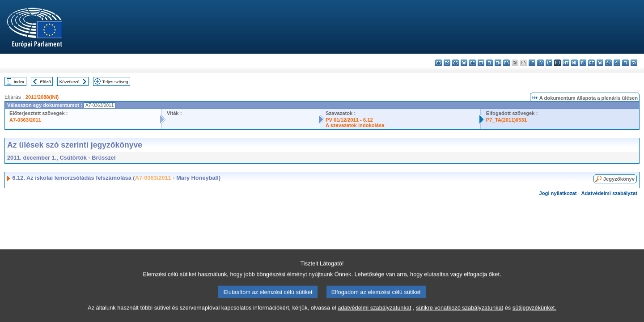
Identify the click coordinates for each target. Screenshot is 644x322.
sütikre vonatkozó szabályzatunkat (460, 316)
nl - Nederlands (574, 63)
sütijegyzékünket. (534, 316)
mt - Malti (566, 63)
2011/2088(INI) (42, 97)
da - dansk (464, 63)
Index (19, 82)
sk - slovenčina (608, 63)
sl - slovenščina (617, 63)
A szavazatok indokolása (355, 125)
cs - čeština (455, 63)
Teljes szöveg (115, 82)
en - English (498, 63)
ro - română (600, 63)
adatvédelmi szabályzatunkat (374, 316)
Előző (46, 82)
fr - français (506, 63)
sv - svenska (634, 63)
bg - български (439, 63)
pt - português (591, 63)
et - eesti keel (481, 63)
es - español (447, 63)
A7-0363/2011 (25, 120)
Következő (70, 82)
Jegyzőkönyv (619, 179)
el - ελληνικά (489, 63)
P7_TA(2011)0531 (506, 120)
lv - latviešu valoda (540, 63)
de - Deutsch (472, 63)
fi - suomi (625, 63)
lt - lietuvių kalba (549, 63)
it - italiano (532, 63)
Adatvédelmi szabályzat (609, 193)
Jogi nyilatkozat (558, 193)
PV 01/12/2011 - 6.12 (349, 120)
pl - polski (583, 63)
